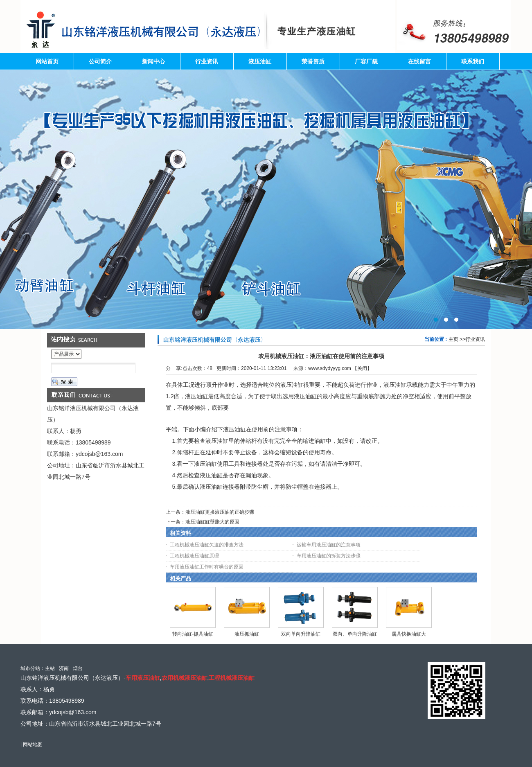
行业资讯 (475, 339)
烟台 (78, 668)
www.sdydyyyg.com (330, 368)
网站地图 (33, 744)
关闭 (362, 368)
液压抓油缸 (247, 634)
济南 (64, 668)
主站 (50, 668)
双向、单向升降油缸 (355, 634)
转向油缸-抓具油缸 (193, 634)
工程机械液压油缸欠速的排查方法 (207, 545)
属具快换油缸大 (409, 634)
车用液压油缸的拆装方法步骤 (329, 556)
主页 (453, 339)
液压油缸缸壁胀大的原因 (212, 522)
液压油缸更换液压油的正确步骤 (220, 512)
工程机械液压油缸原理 (194, 556)
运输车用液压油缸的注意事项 (329, 545)
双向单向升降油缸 (301, 634)
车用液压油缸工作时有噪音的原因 (207, 567)
